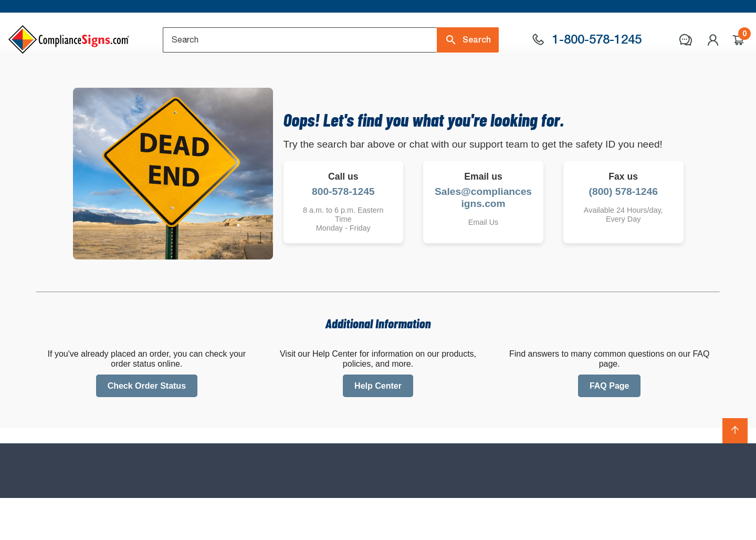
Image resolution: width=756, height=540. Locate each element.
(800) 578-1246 (623, 233)
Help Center (378, 427)
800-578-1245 (343, 233)
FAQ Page (610, 427)
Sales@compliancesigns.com (483, 239)
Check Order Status (147, 427)
